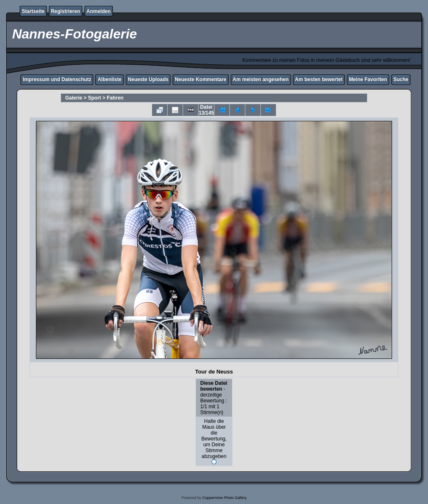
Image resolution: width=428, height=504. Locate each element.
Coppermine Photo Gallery (224, 498)
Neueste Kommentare (200, 79)
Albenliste (109, 79)
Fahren (115, 98)
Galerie (74, 98)
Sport (94, 98)
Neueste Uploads (148, 79)
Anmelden (99, 11)
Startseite (33, 11)
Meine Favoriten (368, 79)
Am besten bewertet (319, 79)
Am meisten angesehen (261, 79)
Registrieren (66, 11)
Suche (401, 79)
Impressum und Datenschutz (57, 79)
